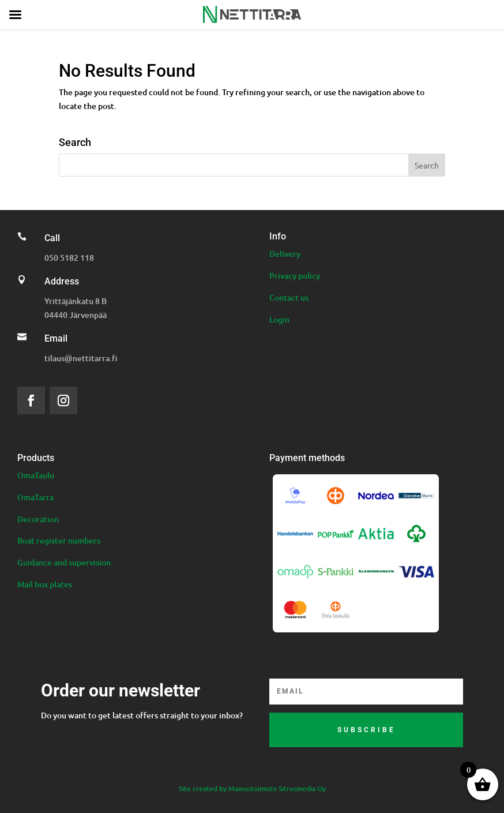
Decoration (38, 519)
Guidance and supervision (64, 562)
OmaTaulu (36, 475)
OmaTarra (35, 497)
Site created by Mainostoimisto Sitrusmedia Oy (252, 788)
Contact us (289, 297)
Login (279, 319)
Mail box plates (45, 584)
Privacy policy (295, 276)
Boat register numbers (59, 540)
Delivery (285, 254)
